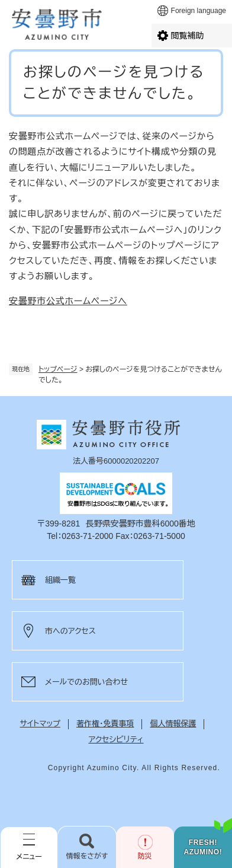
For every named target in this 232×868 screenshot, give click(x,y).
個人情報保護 (173, 724)
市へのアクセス (70, 631)
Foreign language (199, 11)
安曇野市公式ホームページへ (68, 301)
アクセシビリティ (116, 740)
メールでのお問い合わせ (86, 682)
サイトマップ (40, 724)
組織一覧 (60, 580)
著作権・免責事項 (105, 724)
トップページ (58, 369)
